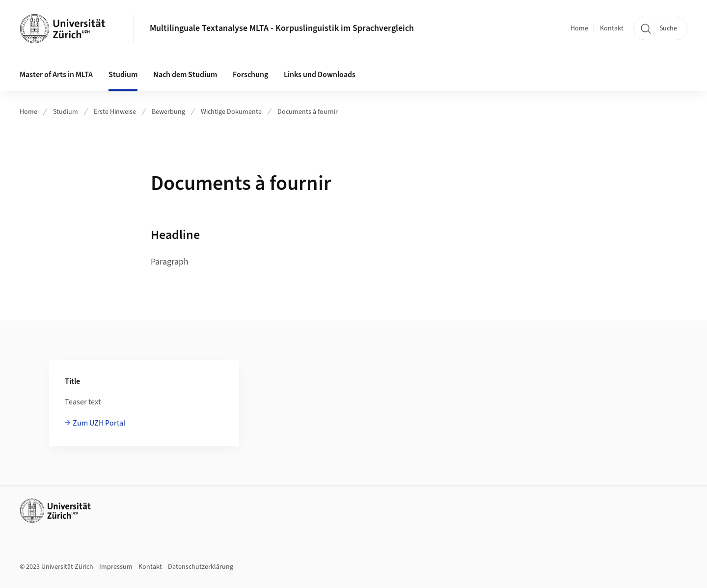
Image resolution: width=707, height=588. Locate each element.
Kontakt (612, 28)
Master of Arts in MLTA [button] (56, 75)
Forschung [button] (250, 75)
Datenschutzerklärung (201, 567)
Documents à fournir (308, 112)
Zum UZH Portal (99, 423)
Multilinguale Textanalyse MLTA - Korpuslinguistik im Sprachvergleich (282, 28)
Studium (66, 112)
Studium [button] (123, 75)
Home (579, 28)
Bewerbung (168, 112)
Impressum (116, 567)
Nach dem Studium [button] (185, 75)
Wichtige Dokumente (231, 112)
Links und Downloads (320, 75)
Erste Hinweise (115, 112)
